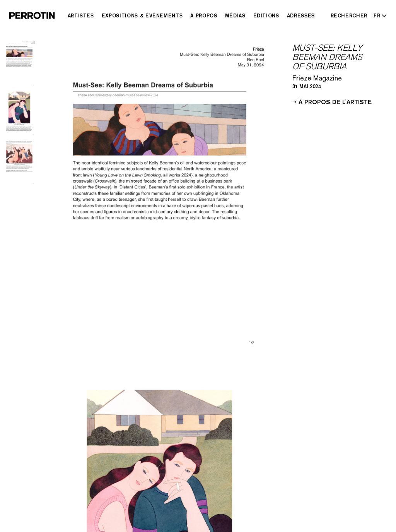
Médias (235, 15)
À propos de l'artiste (332, 101)
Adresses (301, 15)
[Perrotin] (32, 15)
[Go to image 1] (19, 63)
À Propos (204, 15)
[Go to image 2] (19, 112)
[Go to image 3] (19, 162)
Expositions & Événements (142, 15)
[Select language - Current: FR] (379, 15)
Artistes (81, 15)
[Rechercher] (349, 15)
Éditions (266, 15)
